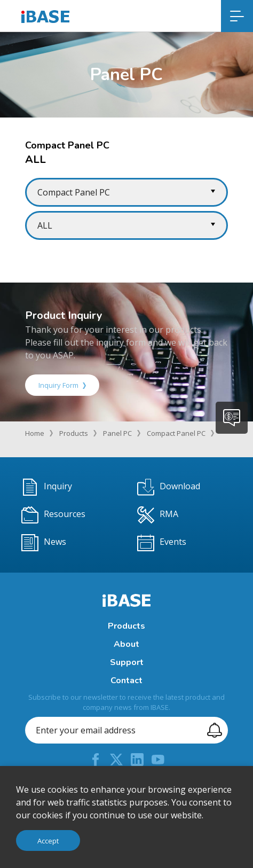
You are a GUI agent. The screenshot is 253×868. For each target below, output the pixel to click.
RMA (158, 515)
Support (127, 662)
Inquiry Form (62, 385)
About (127, 644)
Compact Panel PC (176, 433)
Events (162, 543)
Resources (53, 515)
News (44, 543)
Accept (48, 841)
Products (74, 433)
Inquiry (47, 487)
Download (169, 487)
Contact (127, 681)
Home (35, 433)
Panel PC (117, 433)
